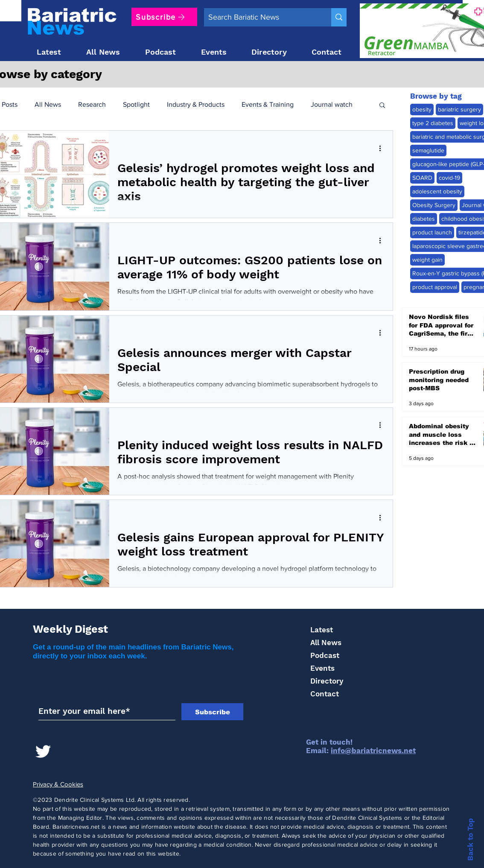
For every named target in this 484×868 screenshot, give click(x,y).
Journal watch (332, 104)
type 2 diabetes (433, 123)
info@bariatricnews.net (373, 751)
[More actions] (383, 148)
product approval (435, 287)
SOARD (422, 178)
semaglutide (428, 150)
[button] (382, 106)
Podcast (325, 655)
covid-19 (449, 178)
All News (48, 104)
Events (322, 668)
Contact (325, 694)
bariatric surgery (459, 109)
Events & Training (268, 104)
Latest (322, 630)
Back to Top (470, 839)
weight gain (427, 260)
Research (92, 104)
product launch (432, 232)
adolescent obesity (437, 191)
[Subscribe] (164, 17)
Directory (327, 681)
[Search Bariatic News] (261, 17)
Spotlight (136, 104)
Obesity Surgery (434, 205)
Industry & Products (196, 104)
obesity (422, 109)
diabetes (424, 219)
